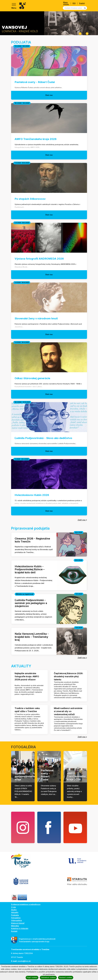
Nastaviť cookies (66, 978)
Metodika (15, 926)
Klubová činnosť (18, 923)
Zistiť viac (82, 520)
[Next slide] (87, 34)
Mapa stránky (66, 3)
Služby (14, 910)
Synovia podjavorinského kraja (25, 776)
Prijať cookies (32, 978)
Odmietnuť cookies (48, 978)
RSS (74, 3)
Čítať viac (49, 95)
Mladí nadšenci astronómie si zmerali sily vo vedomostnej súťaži (68, 711)
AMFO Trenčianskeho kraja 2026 (76, 776)
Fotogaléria (16, 918)
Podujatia (15, 915)
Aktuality (15, 912)
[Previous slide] (80, 34)
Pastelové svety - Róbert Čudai (47, 775)
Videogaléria (16, 920)
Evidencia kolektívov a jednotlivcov (26, 904)
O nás (13, 907)
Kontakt (14, 931)
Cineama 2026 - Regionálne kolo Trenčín (32, 540)
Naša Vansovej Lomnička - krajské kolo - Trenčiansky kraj (32, 637)
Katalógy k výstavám (20, 928)
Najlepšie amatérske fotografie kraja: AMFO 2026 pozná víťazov (27, 676)
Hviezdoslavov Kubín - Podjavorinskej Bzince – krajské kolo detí (30, 569)
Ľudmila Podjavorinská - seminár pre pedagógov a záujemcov (31, 603)
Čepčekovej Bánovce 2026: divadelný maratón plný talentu (69, 676)
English (82, 3)
